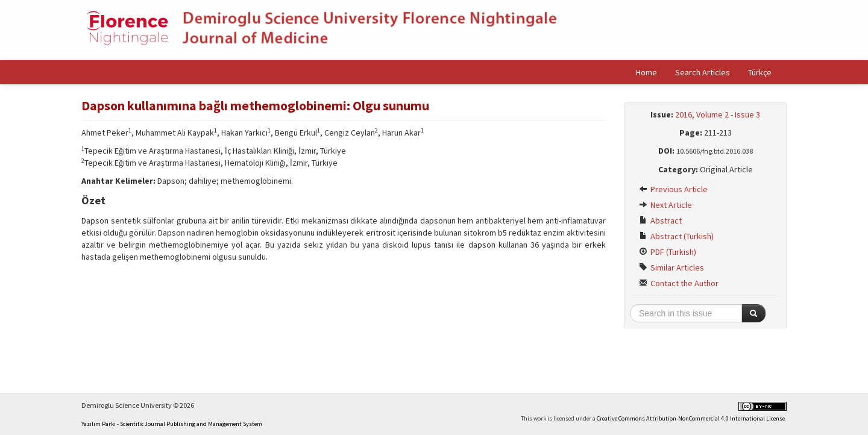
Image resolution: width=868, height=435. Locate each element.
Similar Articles (671, 268)
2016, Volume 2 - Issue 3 (718, 114)
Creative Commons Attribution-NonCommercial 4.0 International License (691, 418)
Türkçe (760, 72)
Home (646, 72)
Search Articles (703, 72)
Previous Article (673, 189)
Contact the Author (679, 283)
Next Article (665, 205)
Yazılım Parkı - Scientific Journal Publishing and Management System (172, 424)
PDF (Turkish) (668, 252)
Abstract (660, 221)
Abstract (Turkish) (676, 236)
